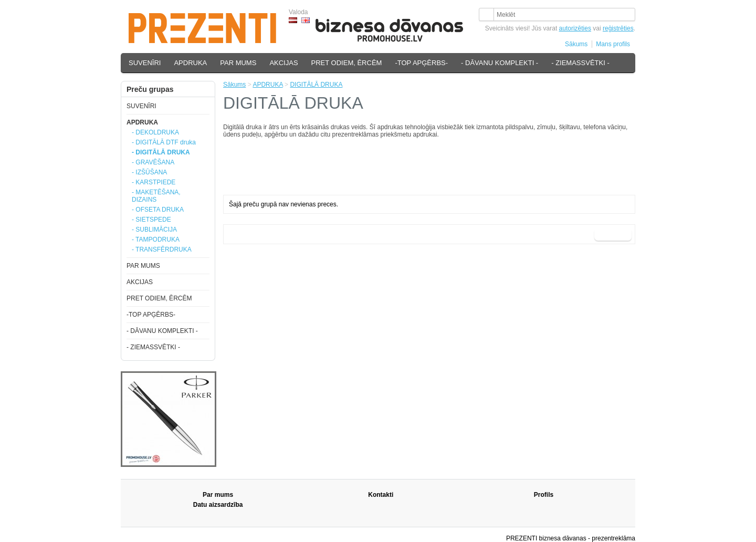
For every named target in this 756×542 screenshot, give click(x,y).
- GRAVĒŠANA (153, 162)
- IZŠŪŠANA (149, 172)
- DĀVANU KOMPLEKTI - (500, 63)
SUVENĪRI (145, 63)
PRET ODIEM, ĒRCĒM (347, 63)
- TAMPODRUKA (156, 239)
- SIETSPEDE (151, 220)
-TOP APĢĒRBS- (421, 63)
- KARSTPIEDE (154, 182)
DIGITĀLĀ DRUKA (316, 85)
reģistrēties (618, 28)
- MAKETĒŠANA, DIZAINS (156, 196)
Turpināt (613, 234)
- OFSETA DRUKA (158, 210)
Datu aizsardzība (218, 505)
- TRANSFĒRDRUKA (162, 249)
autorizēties (575, 28)
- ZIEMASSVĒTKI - (580, 63)
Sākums (576, 44)
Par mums (218, 495)
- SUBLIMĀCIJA (154, 230)
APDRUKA (190, 63)
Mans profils (613, 44)
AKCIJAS (283, 63)
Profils (544, 495)
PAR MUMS (238, 63)
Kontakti (381, 495)
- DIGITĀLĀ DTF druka (164, 142)
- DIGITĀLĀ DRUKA (161, 152)
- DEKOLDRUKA (155, 132)
